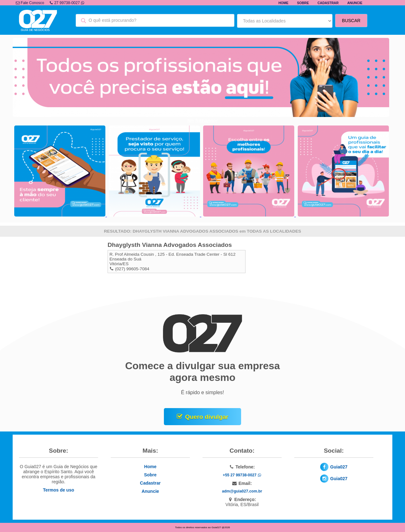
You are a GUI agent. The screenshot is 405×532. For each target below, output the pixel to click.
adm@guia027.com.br (242, 491)
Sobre (303, 3)
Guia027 (339, 467)
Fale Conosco (30, 3)
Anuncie (355, 3)
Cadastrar (328, 3)
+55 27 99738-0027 (242, 475)
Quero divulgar (207, 417)
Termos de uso (59, 490)
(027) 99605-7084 (132, 269)
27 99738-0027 (67, 3)
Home (283, 3)
